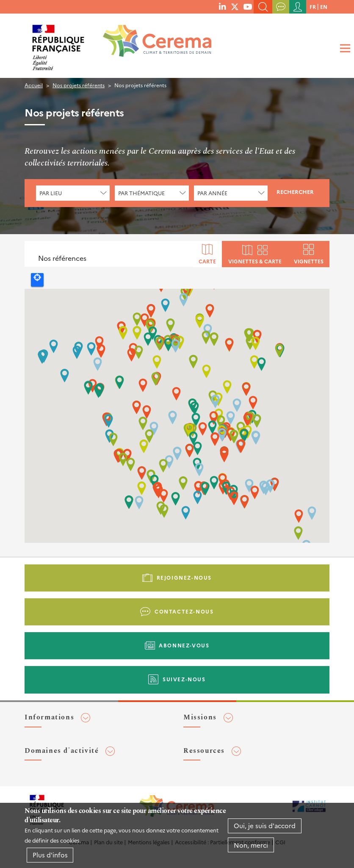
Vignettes (309, 261)
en (324, 7)
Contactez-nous (184, 611)
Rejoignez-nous (184, 577)
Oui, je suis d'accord (265, 825)
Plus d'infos (50, 855)
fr (313, 7)
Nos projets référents (79, 85)
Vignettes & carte (255, 261)
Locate (37, 280)
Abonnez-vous (184, 645)
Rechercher (295, 192)
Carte (207, 261)
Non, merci (251, 845)
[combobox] (73, 193)
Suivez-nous (184, 679)
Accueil (34, 85)
